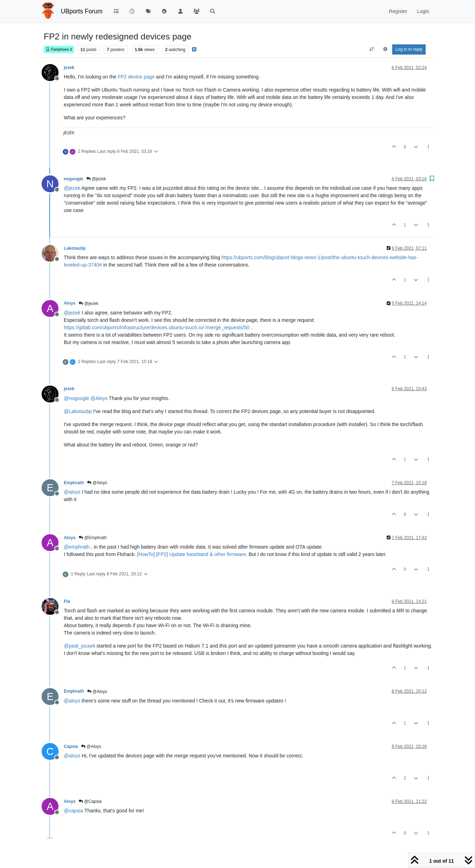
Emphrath (74, 483)
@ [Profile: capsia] (73, 811)
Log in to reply (409, 49)
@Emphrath (93, 538)
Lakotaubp (75, 248)
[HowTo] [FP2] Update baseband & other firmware (192, 554)
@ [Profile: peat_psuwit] (79, 646)
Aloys (70, 303)
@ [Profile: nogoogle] (76, 398)
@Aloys (97, 483)
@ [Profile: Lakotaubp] (78, 411)
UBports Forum (82, 11)
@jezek (96, 179)
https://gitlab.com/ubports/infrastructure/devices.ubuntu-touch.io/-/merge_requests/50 (157, 327)
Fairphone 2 (59, 49)
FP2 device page (136, 77)
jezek (69, 68)
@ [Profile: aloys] (72, 492)
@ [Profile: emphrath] (77, 547)
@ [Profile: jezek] (72, 188)
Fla (67, 601)
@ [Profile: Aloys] (99, 398)
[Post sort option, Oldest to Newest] (372, 49)
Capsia (71, 747)
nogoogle (73, 179)
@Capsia (90, 801)
